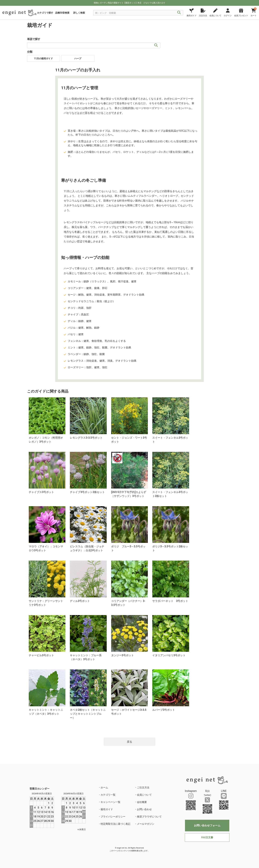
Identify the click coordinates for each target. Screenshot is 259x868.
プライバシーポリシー (113, 817)
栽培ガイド (107, 809)
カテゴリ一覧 (108, 795)
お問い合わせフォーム (207, 825)
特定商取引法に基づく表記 (115, 824)
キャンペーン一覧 (111, 802)
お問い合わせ (144, 809)
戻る (129, 742)
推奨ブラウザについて (149, 817)
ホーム (104, 788)
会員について (144, 795)
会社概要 (142, 802)
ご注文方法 (143, 788)
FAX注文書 (207, 837)
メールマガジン (146, 824)
